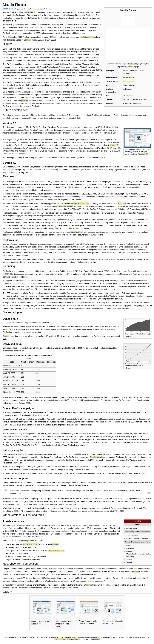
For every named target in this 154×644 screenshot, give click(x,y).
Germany (28, 40)
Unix (57, 544)
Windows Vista (90, 585)
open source (30, 12)
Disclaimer (95, 639)
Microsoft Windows (81, 204)
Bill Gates (136, 572)
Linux (52, 544)
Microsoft (114, 145)
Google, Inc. (95, 457)
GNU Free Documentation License (67, 639)
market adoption (87, 37)
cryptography (76, 232)
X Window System (65, 206)
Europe (6, 336)
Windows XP (132, 64)
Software (48, 9)
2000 (120, 204)
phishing (25, 100)
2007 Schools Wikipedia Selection (16, 9)
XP (124, 204)
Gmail (79, 454)
